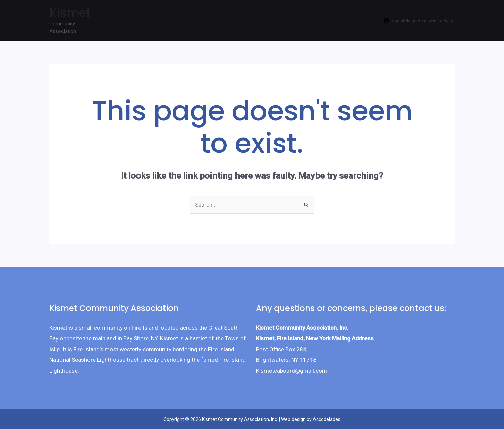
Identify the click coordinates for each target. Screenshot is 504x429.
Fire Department (323, 17)
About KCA (253, 17)
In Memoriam (155, 25)
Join (133, 17)
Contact (190, 25)
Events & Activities (207, 17)
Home (110, 17)
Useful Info (161, 17)
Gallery (285, 17)
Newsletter (116, 25)
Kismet (70, 13)
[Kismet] (418, 21)
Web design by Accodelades (311, 419)
